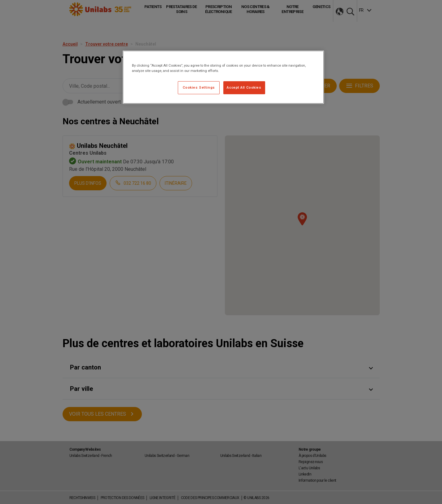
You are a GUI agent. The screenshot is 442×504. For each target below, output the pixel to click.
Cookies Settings (199, 87)
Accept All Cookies (244, 87)
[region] (223, 77)
